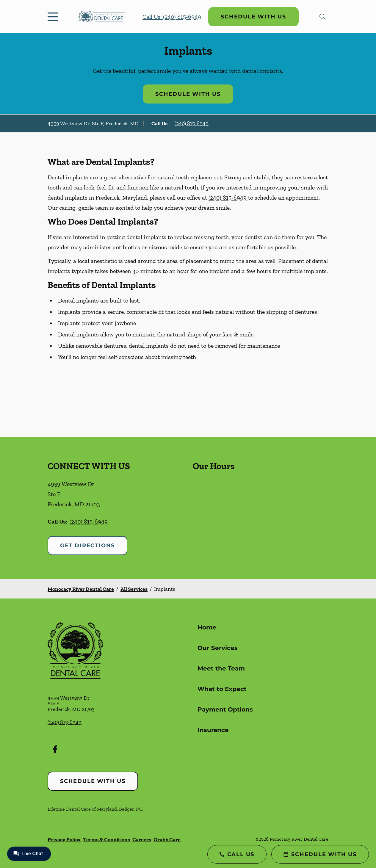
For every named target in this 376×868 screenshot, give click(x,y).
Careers (142, 839)
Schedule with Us (253, 17)
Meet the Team (221, 668)
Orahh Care (167, 839)
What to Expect (222, 689)
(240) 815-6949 (192, 123)
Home (207, 627)
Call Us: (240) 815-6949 (172, 17)
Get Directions (87, 546)
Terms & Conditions (106, 839)
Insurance (213, 730)
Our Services (218, 648)
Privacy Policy (64, 839)
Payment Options (225, 709)
